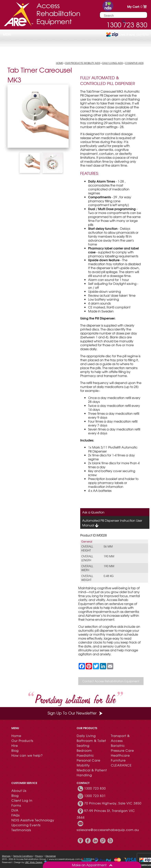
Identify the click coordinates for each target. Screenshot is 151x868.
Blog (15, 750)
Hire (15, 745)
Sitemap (6, 856)
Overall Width (87, 568)
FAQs (16, 815)
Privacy (39, 856)
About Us (19, 790)
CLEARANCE (121, 765)
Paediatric (85, 755)
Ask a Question (93, 512)
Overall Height (87, 548)
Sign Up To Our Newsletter (75, 713)
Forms (16, 805)
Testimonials (21, 830)
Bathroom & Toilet (91, 741)
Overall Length (87, 558)
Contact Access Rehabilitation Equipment (111, 681)
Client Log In (22, 800)
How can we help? (27, 755)
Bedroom (84, 750)
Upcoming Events (26, 825)
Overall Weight (87, 578)
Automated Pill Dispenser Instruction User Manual (112, 523)
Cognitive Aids (134, 63)
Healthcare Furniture (120, 758)
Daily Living (86, 736)
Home (59, 63)
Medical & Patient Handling (92, 772)
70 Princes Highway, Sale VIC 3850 (113, 803)
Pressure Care (122, 750)
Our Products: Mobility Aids (83, 63)
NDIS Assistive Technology (33, 820)
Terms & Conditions (23, 856)
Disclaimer (51, 856)
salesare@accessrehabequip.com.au (108, 830)
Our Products (22, 741)
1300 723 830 (95, 788)
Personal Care (88, 760)
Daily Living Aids (113, 63)
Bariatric (118, 745)
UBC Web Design (34, 862)
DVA (15, 810)
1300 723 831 (95, 796)
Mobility (83, 765)
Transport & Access (120, 738)
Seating (83, 745)
